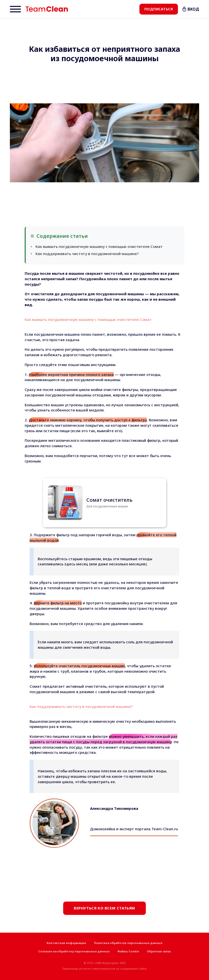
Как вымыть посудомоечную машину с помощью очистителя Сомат (99, 246)
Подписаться (159, 9)
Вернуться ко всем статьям (104, 908)
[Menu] (15, 9)
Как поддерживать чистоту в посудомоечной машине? (87, 254)
